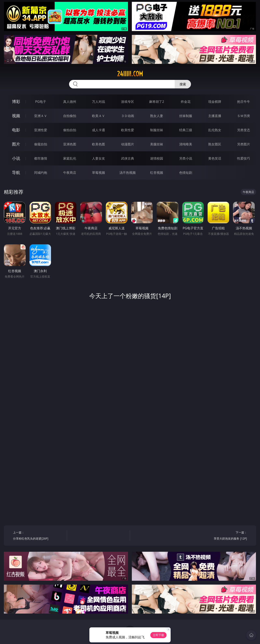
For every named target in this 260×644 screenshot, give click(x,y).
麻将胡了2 (157, 102)
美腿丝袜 (157, 144)
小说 (16, 158)
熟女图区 (215, 144)
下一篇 (221, 536)
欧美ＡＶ (99, 116)
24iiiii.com (130, 74)
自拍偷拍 (70, 116)
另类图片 (244, 144)
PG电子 (41, 102)
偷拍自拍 (70, 130)
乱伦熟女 (215, 130)
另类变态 (244, 130)
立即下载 (158, 635)
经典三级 (186, 130)
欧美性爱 (128, 130)
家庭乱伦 (70, 158)
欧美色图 (99, 144)
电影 (16, 130)
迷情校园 (157, 158)
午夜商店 (70, 173)
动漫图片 (128, 144)
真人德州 (70, 102)
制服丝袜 (157, 130)
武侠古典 (128, 158)
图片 (16, 144)
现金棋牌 (215, 102)
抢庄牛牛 (244, 102)
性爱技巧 (244, 158)
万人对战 (99, 102)
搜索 (183, 84)
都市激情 (41, 158)
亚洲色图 (70, 144)
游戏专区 (128, 102)
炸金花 (186, 102)
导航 (16, 172)
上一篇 (38, 536)
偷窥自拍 (41, 144)
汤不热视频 (128, 173)
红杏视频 (157, 173)
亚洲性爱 (41, 130)
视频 (16, 116)
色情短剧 (186, 173)
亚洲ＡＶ (41, 116)
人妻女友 (99, 158)
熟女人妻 (157, 116)
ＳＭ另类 (244, 116)
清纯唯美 (186, 144)
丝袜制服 (186, 116)
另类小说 (186, 158)
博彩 (16, 101)
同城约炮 (41, 173)
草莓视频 (99, 173)
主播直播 (215, 116)
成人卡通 (99, 130)
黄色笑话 (215, 158)
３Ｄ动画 (128, 116)
